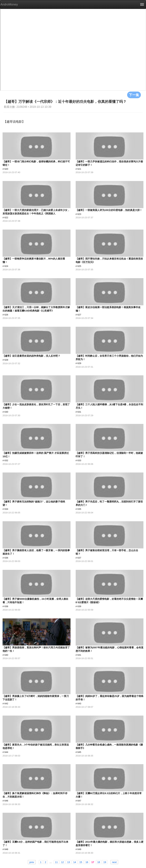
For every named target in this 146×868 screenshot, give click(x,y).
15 (81, 862)
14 (75, 862)
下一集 (134, 95)
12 (62, 862)
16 (87, 862)
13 (69, 862)
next (114, 862)
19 (105, 862)
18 (99, 862)
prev (32, 862)
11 (56, 862)
